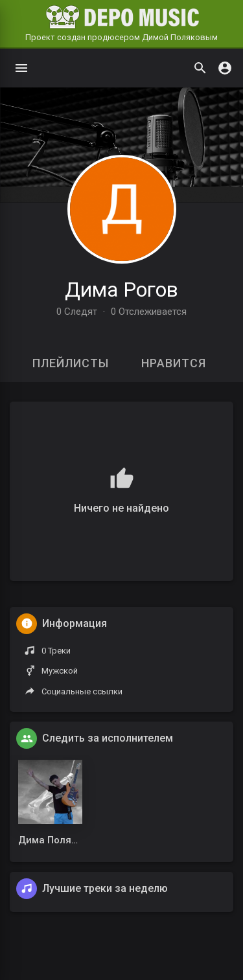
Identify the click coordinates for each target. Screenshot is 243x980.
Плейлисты (71, 363)
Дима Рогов (121, 290)
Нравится (174, 363)
